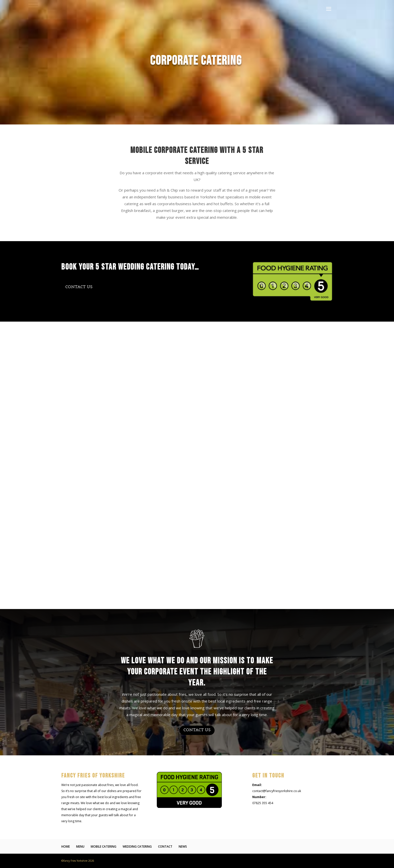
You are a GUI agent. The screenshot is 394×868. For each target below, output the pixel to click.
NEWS (183, 847)
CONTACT (165, 847)
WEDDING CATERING (137, 847)
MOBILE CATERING (104, 847)
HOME (66, 847)
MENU (80, 847)
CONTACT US (79, 287)
